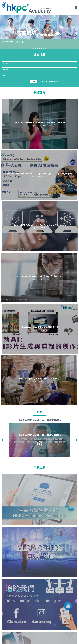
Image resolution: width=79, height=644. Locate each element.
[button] (33, 48)
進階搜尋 (44, 82)
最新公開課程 (54, 82)
